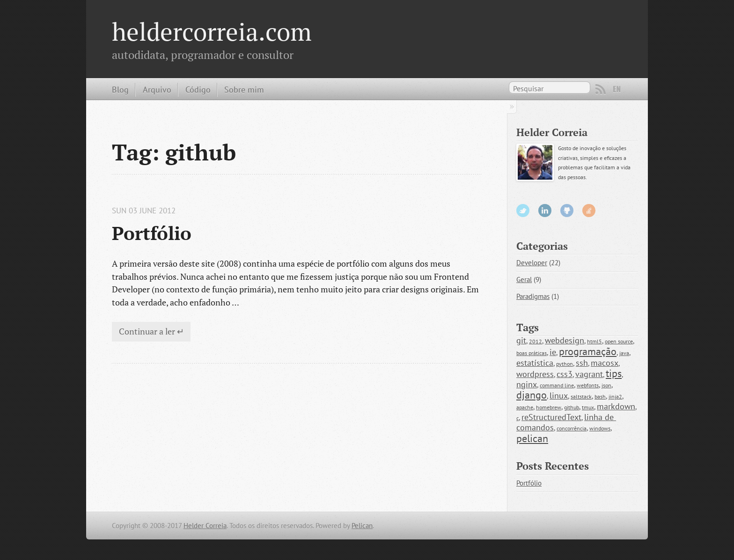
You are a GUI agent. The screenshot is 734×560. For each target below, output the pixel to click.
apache (525, 407)
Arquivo (157, 89)
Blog (120, 89)
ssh (582, 363)
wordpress (535, 374)
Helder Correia (205, 526)
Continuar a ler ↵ (151, 331)
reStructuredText (551, 417)
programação (588, 351)
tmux (588, 407)
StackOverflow (589, 211)
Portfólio (152, 233)
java (624, 353)
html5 (595, 341)
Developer (532, 263)
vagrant (589, 374)
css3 (565, 374)
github (572, 407)
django (532, 395)
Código (198, 89)
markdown (616, 406)
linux (559, 396)
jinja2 (615, 396)
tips (614, 373)
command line (557, 385)
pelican (532, 438)
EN (617, 89)
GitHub (567, 211)
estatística (535, 363)
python (565, 364)
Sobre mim (244, 89)
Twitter (523, 211)
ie (553, 352)
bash (600, 396)
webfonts (588, 385)
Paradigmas (533, 296)
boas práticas (532, 353)
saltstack (581, 396)
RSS (601, 89)
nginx (527, 384)
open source (619, 341)
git (521, 340)
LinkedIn (545, 211)
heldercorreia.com (212, 31)
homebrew (549, 407)
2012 (536, 341)
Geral (524, 280)
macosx (605, 363)
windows (600, 428)
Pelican (362, 526)
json (606, 385)
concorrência (572, 428)
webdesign (565, 340)
